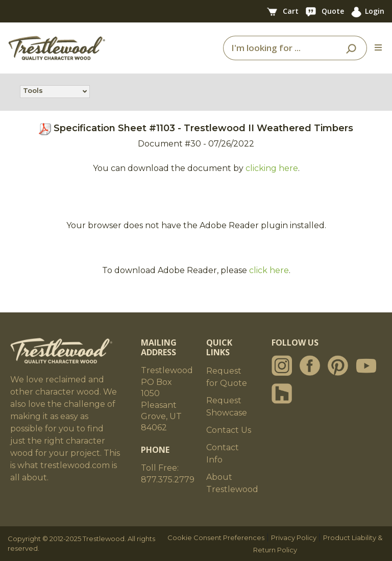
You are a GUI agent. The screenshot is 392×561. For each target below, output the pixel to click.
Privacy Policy (294, 538)
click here (269, 270)
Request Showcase (227, 407)
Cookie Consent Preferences (216, 538)
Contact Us (229, 430)
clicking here (272, 168)
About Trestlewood (232, 483)
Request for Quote (227, 377)
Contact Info (223, 454)
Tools (33, 91)
